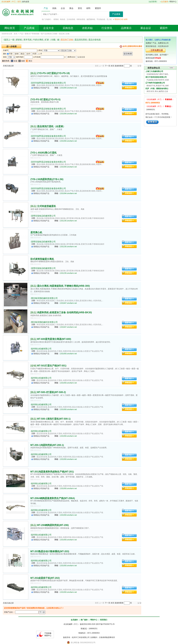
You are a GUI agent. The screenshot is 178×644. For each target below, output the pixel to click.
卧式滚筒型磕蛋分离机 (42, 259)
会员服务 (165, 2)
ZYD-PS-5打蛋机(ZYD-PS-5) (45, 100)
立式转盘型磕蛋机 (46, 206)
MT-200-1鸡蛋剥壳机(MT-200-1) (47, 445)
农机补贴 (87, 28)
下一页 (108, 66)
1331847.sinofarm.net (68, 303)
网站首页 (10, 28)
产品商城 (29, 28)
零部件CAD (119, 19)
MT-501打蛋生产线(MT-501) (52, 366)
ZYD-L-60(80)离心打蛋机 (44, 153)
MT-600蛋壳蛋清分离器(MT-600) (54, 339)
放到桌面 (26, 2)
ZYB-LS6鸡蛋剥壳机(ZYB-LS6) (47, 179)
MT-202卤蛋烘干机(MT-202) (45, 578)
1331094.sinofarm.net (68, 88)
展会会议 (146, 28)
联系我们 (104, 620)
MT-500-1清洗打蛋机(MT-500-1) (54, 419)
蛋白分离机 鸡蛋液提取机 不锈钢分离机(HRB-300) (63, 286)
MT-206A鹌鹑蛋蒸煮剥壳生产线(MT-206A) (53, 498)
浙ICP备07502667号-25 (105, 624)
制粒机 (63, 19)
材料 (126, 19)
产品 (21, 34)
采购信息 (68, 28)
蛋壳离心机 (36, 232)
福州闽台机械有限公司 (41, 349)
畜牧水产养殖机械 (32, 34)
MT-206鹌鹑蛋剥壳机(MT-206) (53, 525)
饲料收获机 (81, 19)
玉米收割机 (71, 19)
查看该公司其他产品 (41, 88)
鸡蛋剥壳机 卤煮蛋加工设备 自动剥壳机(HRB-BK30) (64, 312)
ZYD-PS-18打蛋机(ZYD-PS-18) (53, 73)
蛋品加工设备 (64, 34)
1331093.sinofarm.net (68, 354)
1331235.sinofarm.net (68, 221)
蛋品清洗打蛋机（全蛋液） (51, 126)
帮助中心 (173, 2)
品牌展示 (126, 28)
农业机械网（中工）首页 (11, 2)
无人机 (109, 19)
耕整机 (56, 19)
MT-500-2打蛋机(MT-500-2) (51, 392)
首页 (16, 34)
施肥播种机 (91, 19)
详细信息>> (129, 88)
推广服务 (84, 620)
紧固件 (164, 28)
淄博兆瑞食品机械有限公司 (43, 216)
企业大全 (49, 28)
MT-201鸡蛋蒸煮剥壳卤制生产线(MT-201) (52, 472)
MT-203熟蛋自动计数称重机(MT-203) (50, 551)
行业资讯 (107, 28)
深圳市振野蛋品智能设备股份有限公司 (48, 83)
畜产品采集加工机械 (49, 34)
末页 (112, 66)
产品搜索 (116, 14)
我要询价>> (129, 83)
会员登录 (153, 2)
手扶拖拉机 (101, 19)
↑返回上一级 (9, 40)
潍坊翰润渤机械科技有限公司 (44, 298)
